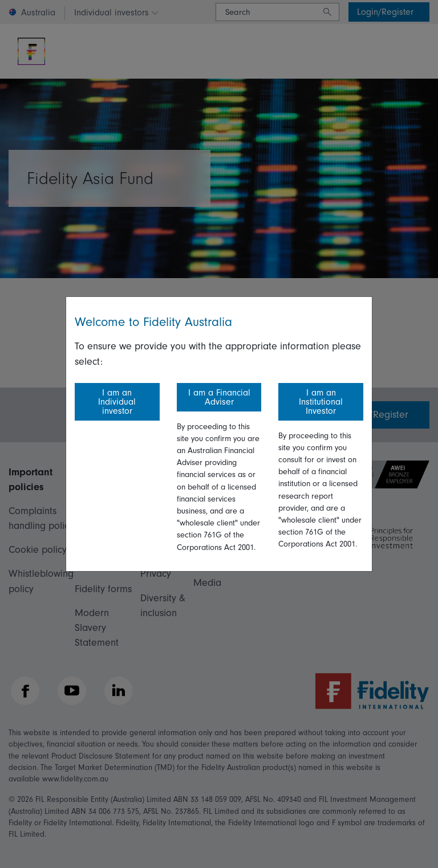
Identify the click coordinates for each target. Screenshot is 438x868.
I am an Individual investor (117, 402)
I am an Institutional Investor (321, 402)
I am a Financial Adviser (219, 397)
